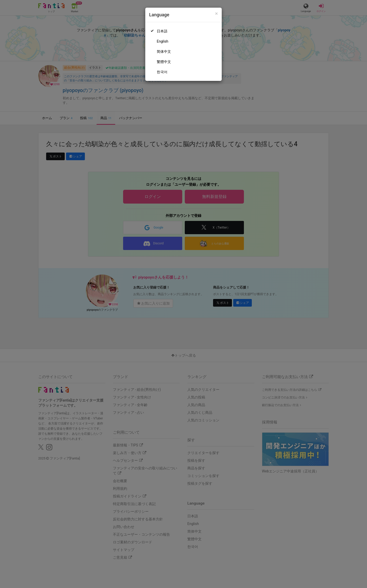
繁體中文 (164, 62)
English (162, 41)
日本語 (162, 31)
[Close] (217, 14)
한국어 (162, 72)
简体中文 (164, 52)
